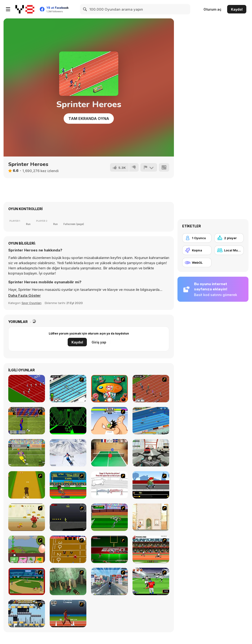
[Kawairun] (68, 581)
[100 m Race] (151, 389)
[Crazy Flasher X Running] (68, 517)
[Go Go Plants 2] (27, 549)
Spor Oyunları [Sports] (31, 303)
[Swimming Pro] (151, 421)
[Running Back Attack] (151, 581)
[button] (25, 296)
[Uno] (109, 389)
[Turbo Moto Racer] (151, 453)
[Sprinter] (27, 389)
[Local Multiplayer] (229, 250)
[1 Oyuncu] (197, 238)
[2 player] (229, 238)
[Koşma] (197, 250)
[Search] (85, 9)
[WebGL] (197, 263)
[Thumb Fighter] (109, 421)
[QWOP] (68, 614)
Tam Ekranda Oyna (89, 119)
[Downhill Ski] (68, 453)
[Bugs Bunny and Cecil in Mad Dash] (109, 517)
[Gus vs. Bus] (151, 485)
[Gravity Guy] (27, 614)
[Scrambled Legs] (68, 549)
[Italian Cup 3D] (27, 421)
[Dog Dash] (27, 485)
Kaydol (237, 9)
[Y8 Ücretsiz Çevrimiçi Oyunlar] (25, 9)
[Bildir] (149, 167)
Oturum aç (212, 9)
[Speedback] (109, 549)
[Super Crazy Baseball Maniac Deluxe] (109, 485)
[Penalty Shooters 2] (27, 453)
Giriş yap (99, 342)
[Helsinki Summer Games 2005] (68, 485)
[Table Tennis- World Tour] (109, 453)
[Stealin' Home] (27, 581)
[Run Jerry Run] (27, 517)
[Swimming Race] (68, 389)
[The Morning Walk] (151, 517)
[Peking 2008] (151, 549)
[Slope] (68, 421)
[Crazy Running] (109, 581)
